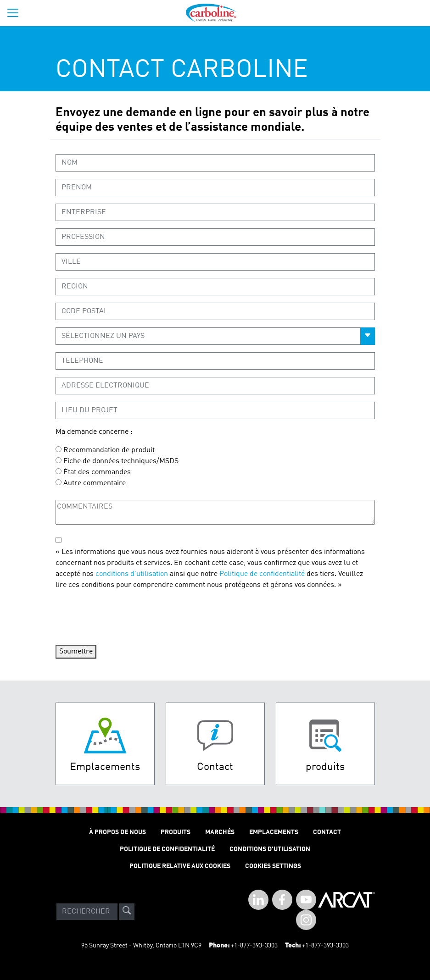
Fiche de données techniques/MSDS (121, 461)
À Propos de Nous (117, 832)
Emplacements (274, 832)
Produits (176, 832)
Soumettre (76, 652)
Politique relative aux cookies (180, 866)
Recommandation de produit (109, 450)
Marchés (220, 832)
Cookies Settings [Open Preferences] (273, 866)
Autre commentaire (95, 483)
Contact (327, 832)
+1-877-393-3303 (254, 946)
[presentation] (125, 616)
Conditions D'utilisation (270, 849)
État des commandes (97, 472)
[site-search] (127, 912)
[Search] (87, 912)
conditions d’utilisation (132, 574)
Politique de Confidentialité (167, 849)
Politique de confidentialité (262, 574)
